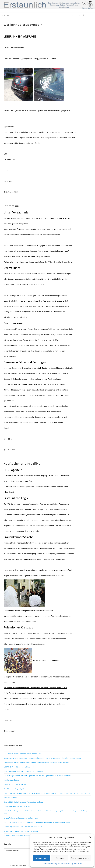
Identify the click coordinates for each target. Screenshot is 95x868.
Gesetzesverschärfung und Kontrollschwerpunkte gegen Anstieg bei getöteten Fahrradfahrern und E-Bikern (43, 758)
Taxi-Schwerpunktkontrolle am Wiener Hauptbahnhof (23, 771)
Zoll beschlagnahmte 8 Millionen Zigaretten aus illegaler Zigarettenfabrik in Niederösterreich (37, 776)
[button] (90, 837)
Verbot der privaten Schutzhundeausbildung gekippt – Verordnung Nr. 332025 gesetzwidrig (37, 822)
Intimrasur (11, 206)
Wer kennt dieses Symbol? (23, 25)
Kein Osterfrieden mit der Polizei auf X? (18, 806)
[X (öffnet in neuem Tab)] (73, 15)
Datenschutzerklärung (50, 864)
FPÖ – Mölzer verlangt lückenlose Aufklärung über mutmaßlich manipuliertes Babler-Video (37, 762)
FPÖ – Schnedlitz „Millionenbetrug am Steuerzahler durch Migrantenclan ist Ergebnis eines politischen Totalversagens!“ (47, 793)
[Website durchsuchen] (89, 16)
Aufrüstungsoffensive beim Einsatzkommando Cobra (23, 827)
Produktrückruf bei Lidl (12, 798)
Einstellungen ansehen (81, 858)
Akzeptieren (41, 858)
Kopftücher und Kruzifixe (22, 463)
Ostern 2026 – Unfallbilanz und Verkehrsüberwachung (23, 802)
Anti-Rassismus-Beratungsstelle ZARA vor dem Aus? (22, 754)
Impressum (78, 864)
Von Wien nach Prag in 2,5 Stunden (16, 789)
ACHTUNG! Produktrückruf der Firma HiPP (19, 767)
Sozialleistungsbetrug (11, 780)
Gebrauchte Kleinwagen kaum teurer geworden (21, 831)
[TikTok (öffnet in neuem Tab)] (83, 15)
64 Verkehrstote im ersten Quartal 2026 (18, 836)
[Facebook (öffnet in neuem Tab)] (77, 15)
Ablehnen (60, 858)
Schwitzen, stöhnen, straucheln (15, 784)
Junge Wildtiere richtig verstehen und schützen (21, 818)
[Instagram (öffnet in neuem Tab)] (80, 15)
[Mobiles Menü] (5, 15)
